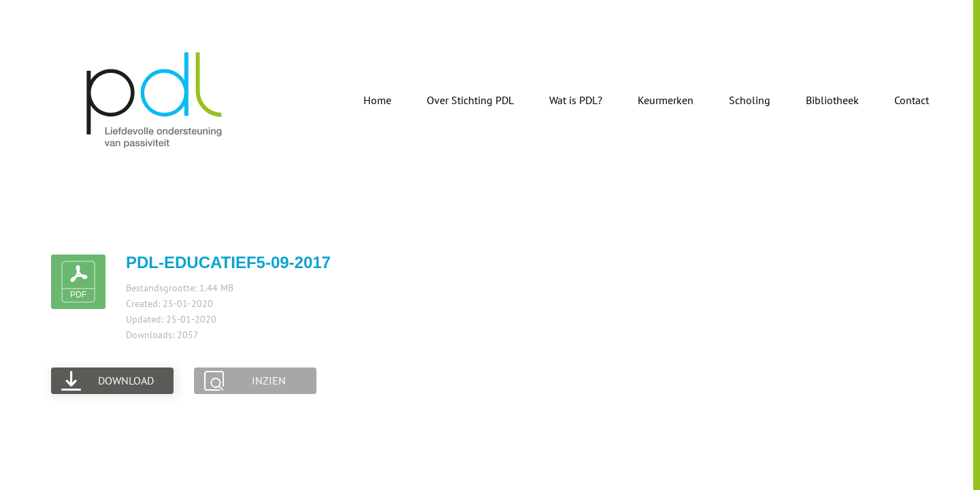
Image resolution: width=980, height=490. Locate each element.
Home (377, 100)
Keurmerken (666, 100)
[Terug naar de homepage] (155, 100)
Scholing (750, 100)
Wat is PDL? (576, 100)
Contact (912, 100)
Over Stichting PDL (470, 100)
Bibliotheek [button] (832, 100)
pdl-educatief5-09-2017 (228, 262)
